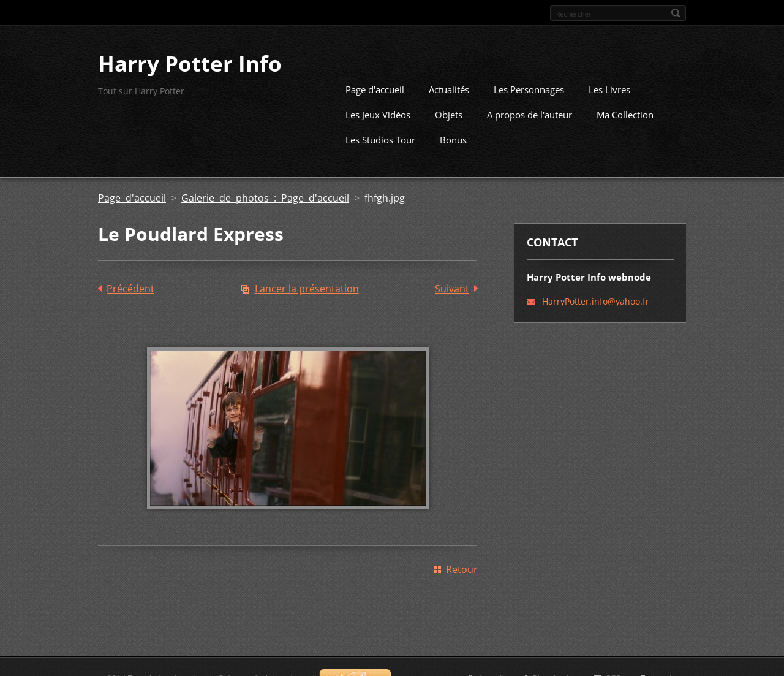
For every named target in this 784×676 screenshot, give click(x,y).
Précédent (130, 287)
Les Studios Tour (380, 139)
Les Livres (609, 88)
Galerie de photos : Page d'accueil (265, 197)
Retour (462, 568)
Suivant (452, 287)
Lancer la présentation (307, 287)
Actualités (449, 88)
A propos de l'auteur (530, 113)
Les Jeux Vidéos (378, 113)
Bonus (453, 139)
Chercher (676, 13)
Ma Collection (625, 113)
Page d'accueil (375, 88)
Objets (449, 113)
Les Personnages (529, 88)
